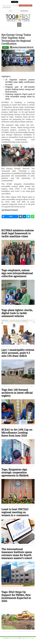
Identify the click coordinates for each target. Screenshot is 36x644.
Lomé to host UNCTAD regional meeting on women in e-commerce (15, 512)
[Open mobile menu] (19, 25)
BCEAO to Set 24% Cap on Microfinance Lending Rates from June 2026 (17, 433)
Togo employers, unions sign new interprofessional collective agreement (17, 273)
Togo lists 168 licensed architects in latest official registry (17, 393)
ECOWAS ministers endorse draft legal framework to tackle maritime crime (18, 233)
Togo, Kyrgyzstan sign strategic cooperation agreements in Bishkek (15, 472)
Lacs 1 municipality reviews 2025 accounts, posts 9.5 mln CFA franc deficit (18, 353)
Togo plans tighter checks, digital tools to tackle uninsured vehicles (17, 313)
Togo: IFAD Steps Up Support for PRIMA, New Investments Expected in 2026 (16, 596)
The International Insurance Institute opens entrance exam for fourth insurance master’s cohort (17, 554)
